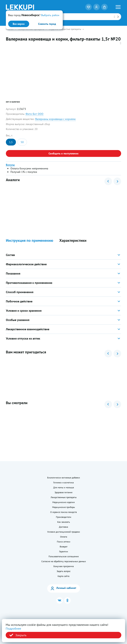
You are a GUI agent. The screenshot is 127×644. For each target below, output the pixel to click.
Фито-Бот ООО (34, 114)
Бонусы (10, 165)
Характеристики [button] (73, 241)
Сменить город (47, 24)
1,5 (11, 142)
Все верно (19, 24)
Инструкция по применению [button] (30, 241)
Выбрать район (50, 15)
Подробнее (13, 628)
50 (22, 142)
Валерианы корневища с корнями (55, 119)
